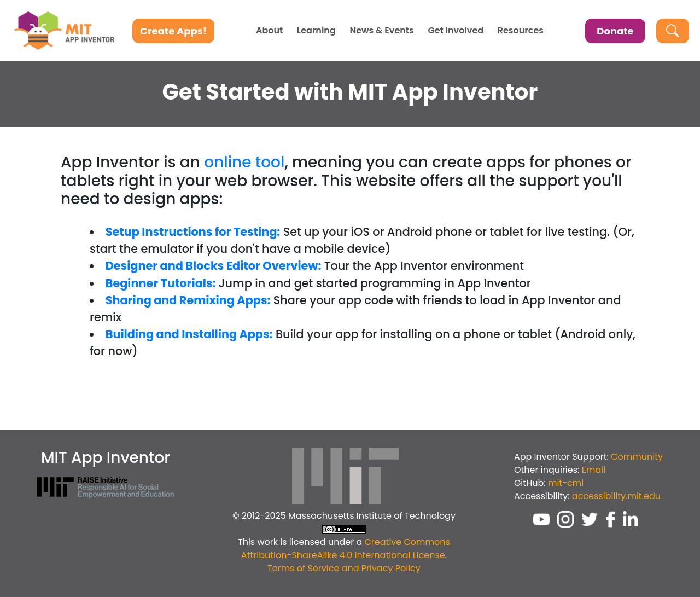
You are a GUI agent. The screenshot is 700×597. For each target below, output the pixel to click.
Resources (521, 31)
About (269, 31)
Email (594, 470)
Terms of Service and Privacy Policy (344, 568)
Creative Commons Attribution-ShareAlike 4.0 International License (346, 549)
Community (637, 457)
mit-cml (566, 483)
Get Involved (456, 31)
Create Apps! (173, 31)
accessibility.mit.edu (616, 496)
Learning (316, 31)
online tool (244, 162)
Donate (615, 31)
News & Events (381, 31)
